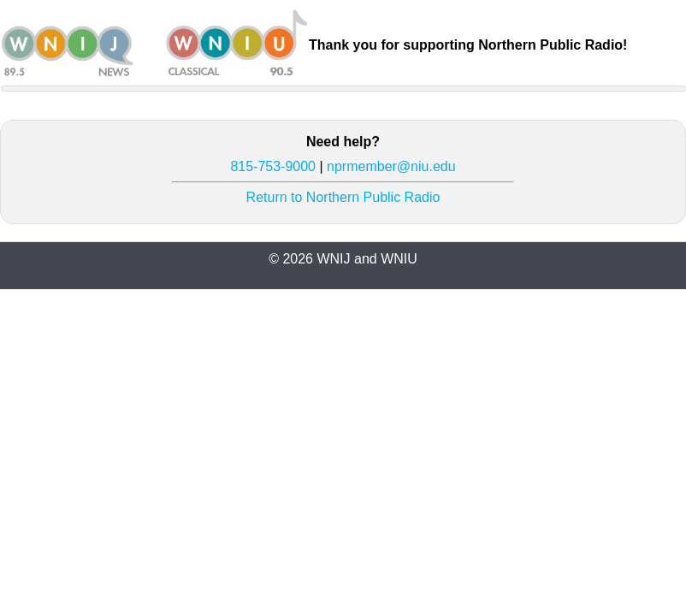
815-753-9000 (273, 166)
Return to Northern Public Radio (343, 197)
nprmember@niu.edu (391, 166)
